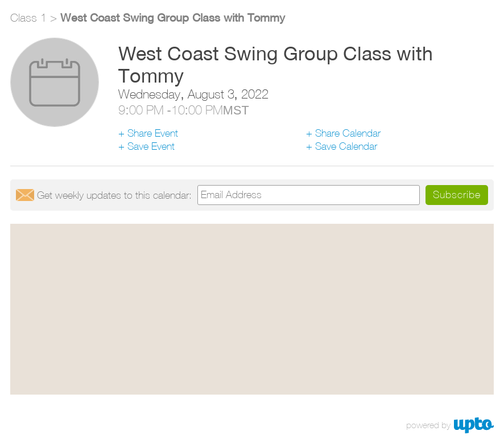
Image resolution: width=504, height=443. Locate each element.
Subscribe (457, 194)
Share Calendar (348, 133)
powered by (428, 425)
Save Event (151, 146)
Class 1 (28, 17)
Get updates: (114, 195)
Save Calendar (346, 146)
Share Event (153, 133)
